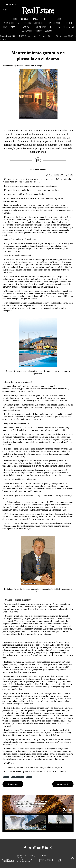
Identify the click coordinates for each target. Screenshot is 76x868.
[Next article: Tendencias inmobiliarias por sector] (63, 782)
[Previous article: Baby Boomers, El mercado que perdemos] (13, 782)
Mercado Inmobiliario (18, 775)
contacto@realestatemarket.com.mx (27, 858)
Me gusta (51, 173)
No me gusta (66, 173)
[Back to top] (72, 856)
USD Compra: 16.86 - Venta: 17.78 (35, 34)
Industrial (6, 775)
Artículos (29, 775)
